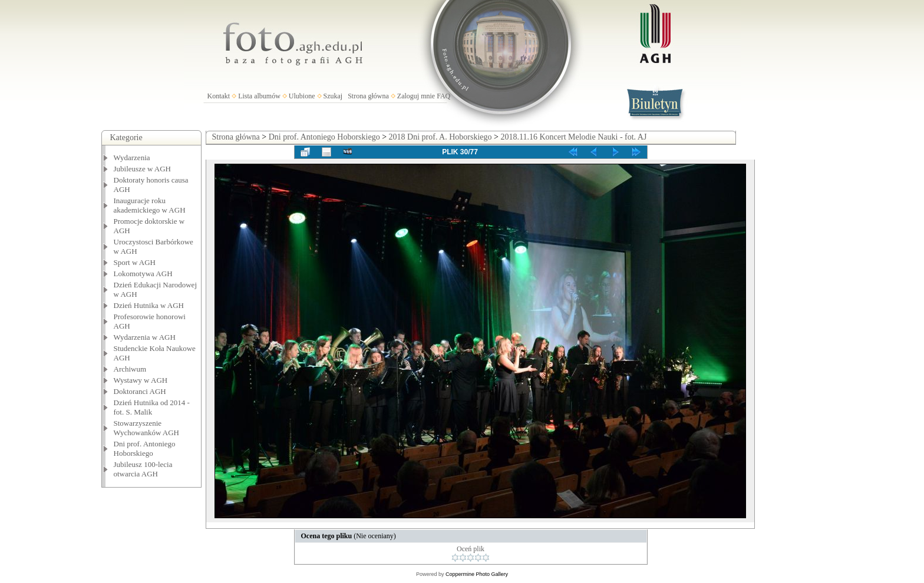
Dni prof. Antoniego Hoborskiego (145, 448)
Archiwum (130, 369)
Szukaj (333, 96)
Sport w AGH (135, 262)
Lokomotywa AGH (143, 274)
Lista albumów (259, 96)
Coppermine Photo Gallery (477, 574)
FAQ (443, 96)
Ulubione (302, 96)
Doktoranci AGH (140, 391)
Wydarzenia (132, 158)
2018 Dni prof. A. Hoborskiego (440, 137)
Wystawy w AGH (141, 380)
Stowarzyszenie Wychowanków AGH (147, 428)
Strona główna (368, 96)
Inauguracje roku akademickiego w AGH (150, 205)
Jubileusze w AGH (143, 169)
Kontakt (219, 96)
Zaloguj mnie (416, 96)
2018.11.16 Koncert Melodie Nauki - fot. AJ (573, 137)
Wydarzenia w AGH (145, 337)
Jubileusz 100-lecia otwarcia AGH (143, 469)
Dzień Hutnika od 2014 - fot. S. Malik (152, 407)
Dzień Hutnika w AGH (149, 305)
